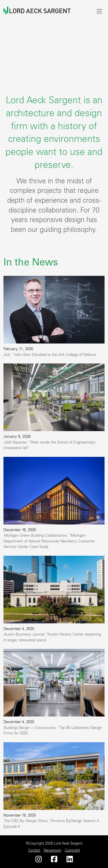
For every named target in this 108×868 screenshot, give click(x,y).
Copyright (72, 850)
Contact (34, 850)
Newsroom (53, 850)
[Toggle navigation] (99, 11)
